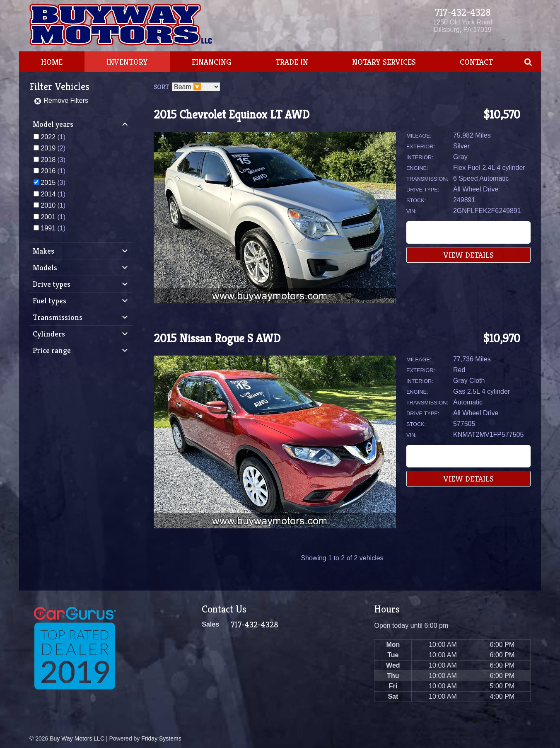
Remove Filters (61, 100)
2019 (48, 148)
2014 (48, 194)
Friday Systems (161, 738)
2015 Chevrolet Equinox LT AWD (232, 115)
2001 (48, 217)
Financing (211, 62)
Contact (476, 62)
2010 (48, 205)
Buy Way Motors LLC (77, 738)
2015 (48, 183)
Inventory (127, 62)
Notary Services (384, 62)
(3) (53, 160)
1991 (48, 228)
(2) (53, 148)
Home (52, 62)
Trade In (292, 62)
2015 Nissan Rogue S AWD (217, 338)
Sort (161, 87)
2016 (48, 171)
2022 (48, 137)
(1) (53, 137)
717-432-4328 (463, 12)
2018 (48, 160)
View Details (469, 255)
